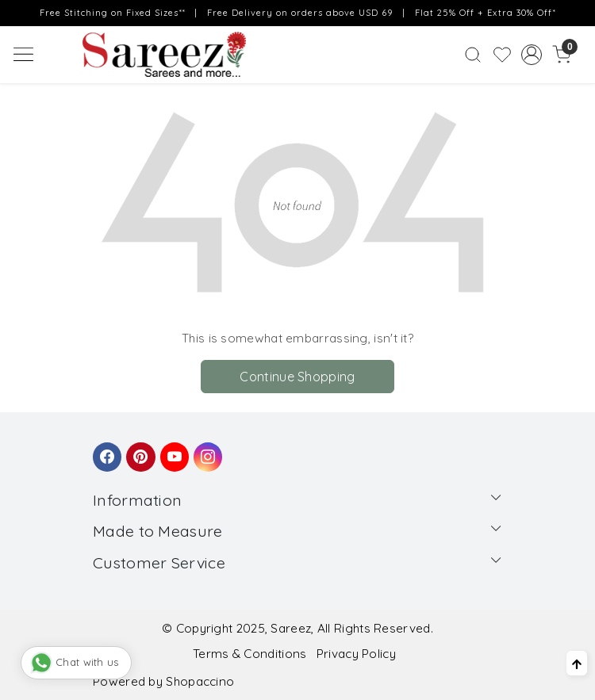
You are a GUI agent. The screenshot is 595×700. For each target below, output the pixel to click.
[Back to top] (577, 663)
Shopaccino (200, 681)
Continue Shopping (297, 377)
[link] (472, 54)
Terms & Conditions (250, 654)
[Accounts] (532, 55)
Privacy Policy (356, 654)
